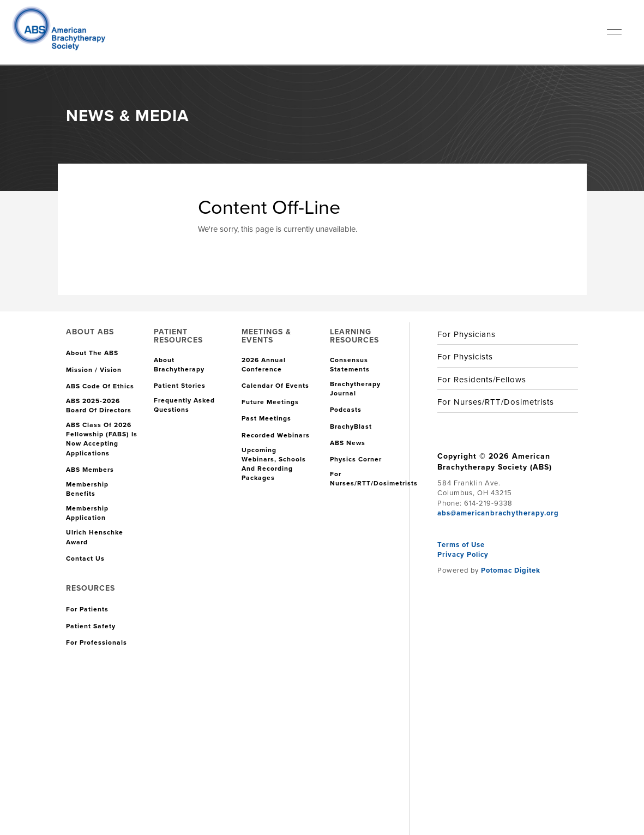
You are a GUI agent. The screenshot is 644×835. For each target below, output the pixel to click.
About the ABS (92, 353)
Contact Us (85, 559)
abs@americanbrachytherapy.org (498, 513)
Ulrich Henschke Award (95, 537)
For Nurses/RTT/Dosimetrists (374, 479)
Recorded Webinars (276, 435)
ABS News (348, 443)
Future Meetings (270, 402)
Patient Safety (91, 626)
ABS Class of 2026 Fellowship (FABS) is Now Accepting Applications (102, 439)
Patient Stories (180, 386)
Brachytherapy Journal (355, 389)
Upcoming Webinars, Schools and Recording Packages (274, 464)
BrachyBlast (351, 427)
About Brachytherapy (179, 365)
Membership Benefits (87, 489)
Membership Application (87, 513)
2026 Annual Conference (264, 365)
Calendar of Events (275, 386)
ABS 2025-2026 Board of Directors (99, 406)
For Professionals (97, 643)
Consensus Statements (350, 365)
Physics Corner (356, 459)
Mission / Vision (94, 370)
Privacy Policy (463, 554)
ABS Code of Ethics (100, 386)
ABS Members (90, 470)
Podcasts (346, 410)
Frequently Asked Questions (184, 405)
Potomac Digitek (511, 570)
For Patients (87, 609)
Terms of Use (461, 545)
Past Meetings (266, 419)
